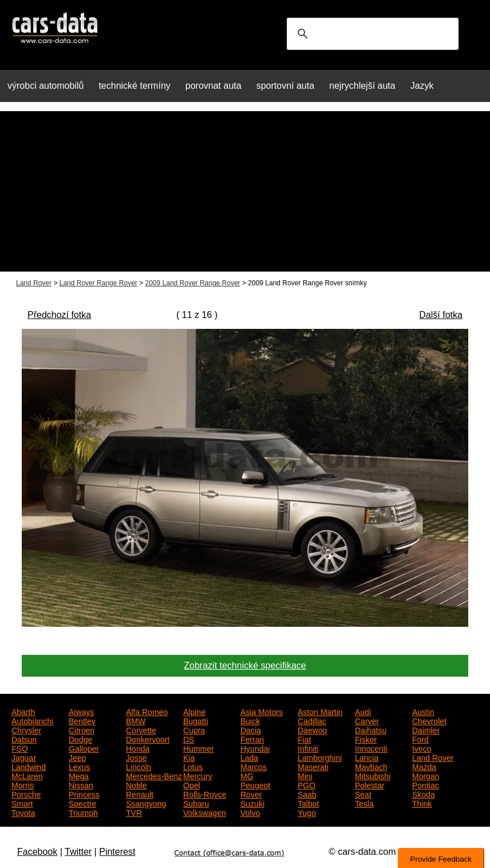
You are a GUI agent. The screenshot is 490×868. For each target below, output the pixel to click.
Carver (367, 720)
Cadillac (312, 720)
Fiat (304, 739)
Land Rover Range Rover (98, 283)
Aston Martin (320, 711)
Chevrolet (429, 720)
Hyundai (255, 748)
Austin (423, 711)
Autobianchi (32, 720)
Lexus (79, 766)
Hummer (199, 748)
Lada (249, 757)
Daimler (426, 729)
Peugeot (255, 784)
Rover (251, 794)
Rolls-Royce (205, 794)
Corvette (141, 729)
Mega (79, 775)
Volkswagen (205, 812)
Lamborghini (320, 757)
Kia (189, 757)
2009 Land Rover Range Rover (193, 283)
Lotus (193, 766)
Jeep (77, 757)
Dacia (251, 729)
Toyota (23, 812)
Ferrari (252, 739)
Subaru (196, 803)
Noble (137, 784)
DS (189, 739)
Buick (250, 720)
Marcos (254, 766)
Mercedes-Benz (154, 775)
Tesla (364, 803)
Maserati (313, 766)
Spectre (82, 803)
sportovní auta (285, 86)
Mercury (198, 775)
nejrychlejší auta (362, 86)
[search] (371, 34)
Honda (138, 748)
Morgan (426, 775)
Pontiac (426, 784)
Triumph (83, 812)
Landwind (29, 766)
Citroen (82, 729)
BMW (136, 720)
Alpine (194, 711)
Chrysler (26, 729)
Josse (137, 757)
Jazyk (422, 86)
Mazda (424, 766)
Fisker (366, 739)
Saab (307, 794)
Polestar (370, 784)
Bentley (82, 720)
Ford (420, 739)
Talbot (308, 803)
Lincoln (139, 766)
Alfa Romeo (147, 711)
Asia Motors (262, 711)
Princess (84, 794)
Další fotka (441, 315)
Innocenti (371, 748)
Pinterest (117, 852)
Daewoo (312, 729)
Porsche (26, 794)
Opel (192, 784)
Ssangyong (146, 803)
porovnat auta (214, 86)
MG (247, 775)
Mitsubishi (373, 775)
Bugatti (196, 720)
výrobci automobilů (46, 86)
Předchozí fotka (59, 315)
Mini (305, 775)
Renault (140, 794)
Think (422, 803)
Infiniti (308, 748)
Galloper (84, 748)
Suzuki (252, 803)
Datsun (24, 739)
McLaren (27, 775)
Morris (23, 784)
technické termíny (134, 86)
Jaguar (24, 757)
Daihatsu (371, 729)
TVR (134, 812)
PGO (307, 784)
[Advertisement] (245, 191)
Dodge (80, 739)
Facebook (37, 852)
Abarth (23, 711)
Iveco (422, 748)
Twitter (78, 852)
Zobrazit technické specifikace (245, 665)
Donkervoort (148, 739)
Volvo (250, 812)
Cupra (194, 729)
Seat (363, 794)
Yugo (307, 812)
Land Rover (34, 283)
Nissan (81, 784)
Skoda (424, 794)
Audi (363, 711)
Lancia (367, 757)
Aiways (81, 711)
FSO (20, 748)
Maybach (371, 766)
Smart (22, 803)
